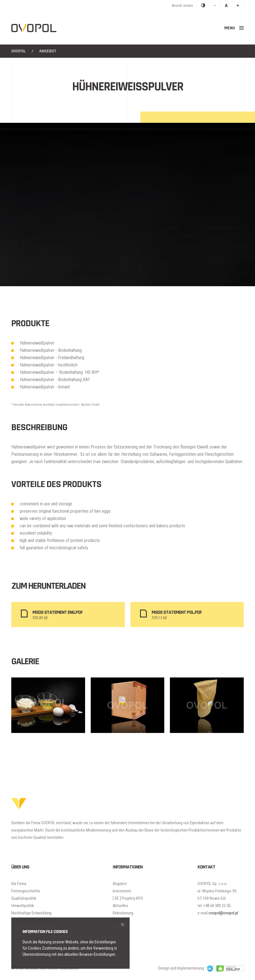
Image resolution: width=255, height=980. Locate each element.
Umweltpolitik (23, 906)
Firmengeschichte (26, 891)
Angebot (120, 884)
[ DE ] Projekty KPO (128, 898)
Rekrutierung (123, 913)
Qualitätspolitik (24, 898)
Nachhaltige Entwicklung (31, 913)
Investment (122, 891)
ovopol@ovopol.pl (223, 913)
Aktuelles (120, 906)
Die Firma (19, 884)
